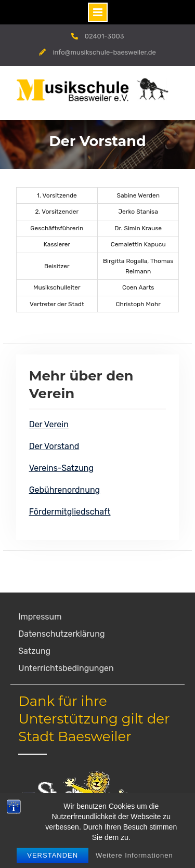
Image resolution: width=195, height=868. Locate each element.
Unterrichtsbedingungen (66, 668)
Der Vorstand (54, 446)
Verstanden (53, 855)
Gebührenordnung (65, 490)
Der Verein (49, 424)
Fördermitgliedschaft (70, 512)
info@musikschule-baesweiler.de (104, 52)
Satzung (34, 651)
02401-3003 (105, 36)
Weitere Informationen (134, 855)
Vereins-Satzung (62, 468)
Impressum (40, 617)
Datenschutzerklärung (61, 634)
